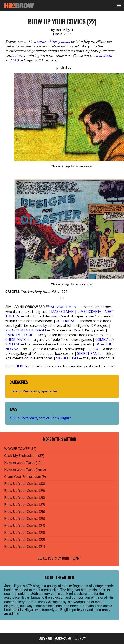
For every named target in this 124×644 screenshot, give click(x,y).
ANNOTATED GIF (19, 335)
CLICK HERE (15, 366)
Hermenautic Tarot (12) (23, 463)
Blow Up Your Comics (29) (25, 491)
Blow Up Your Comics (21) (25, 547)
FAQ (15, 60)
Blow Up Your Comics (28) (25, 498)
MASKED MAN (63, 312)
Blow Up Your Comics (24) (25, 526)
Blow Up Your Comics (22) (25, 540)
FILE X (93, 349)
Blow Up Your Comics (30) (25, 484)
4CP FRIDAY (66, 321)
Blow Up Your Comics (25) (25, 519)
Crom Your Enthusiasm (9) (25, 477)
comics (44, 418)
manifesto (104, 56)
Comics (15, 391)
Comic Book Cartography (46, 602)
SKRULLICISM (67, 358)
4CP (13, 418)
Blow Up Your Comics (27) (25, 505)
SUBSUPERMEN (64, 307)
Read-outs (31, 391)
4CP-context (27, 418)
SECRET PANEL (89, 353)
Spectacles (49, 391)
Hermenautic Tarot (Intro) (25, 470)
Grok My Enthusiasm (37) (24, 456)
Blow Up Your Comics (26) (25, 512)
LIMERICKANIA (89, 312)
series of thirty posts (53, 42)
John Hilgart (61, 418)
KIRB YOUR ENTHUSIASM (26, 330)
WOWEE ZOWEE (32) (20, 449)
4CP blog (33, 586)
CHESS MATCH (17, 339)
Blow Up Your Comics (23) (25, 533)
